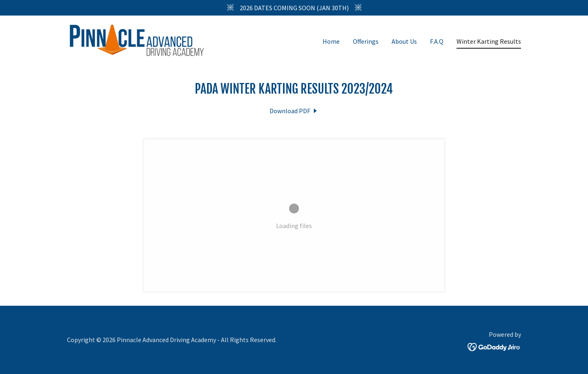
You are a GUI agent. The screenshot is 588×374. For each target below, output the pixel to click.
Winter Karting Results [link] (489, 41)
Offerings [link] (366, 41)
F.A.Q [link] (437, 41)
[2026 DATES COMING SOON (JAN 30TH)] (294, 8)
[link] (137, 39)
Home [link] (331, 41)
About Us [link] (404, 41)
